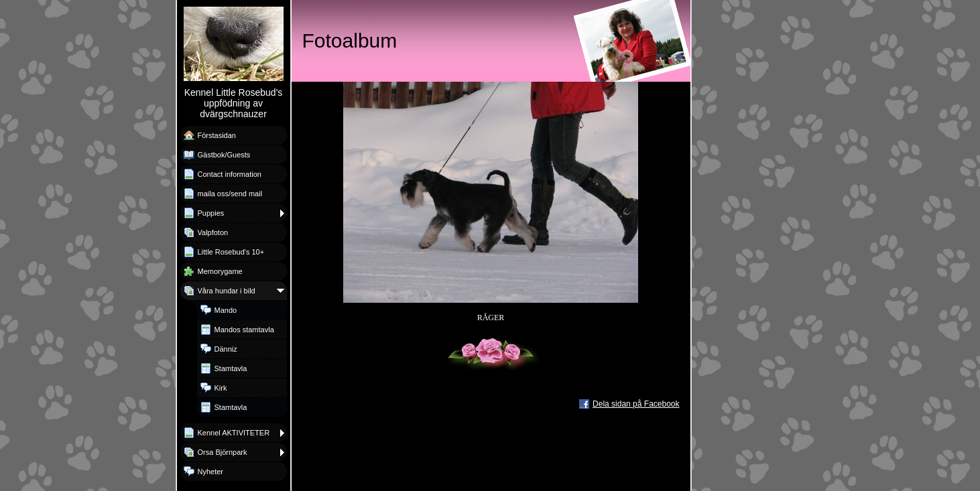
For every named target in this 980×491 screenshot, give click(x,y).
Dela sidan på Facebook (636, 404)
